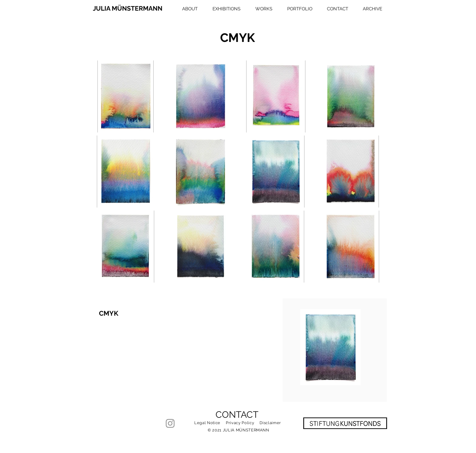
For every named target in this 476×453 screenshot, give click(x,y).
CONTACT (237, 415)
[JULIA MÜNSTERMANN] (128, 9)
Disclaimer (270, 423)
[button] (261, 9)
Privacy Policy (240, 423)
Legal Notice (207, 423)
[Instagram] (170, 423)
